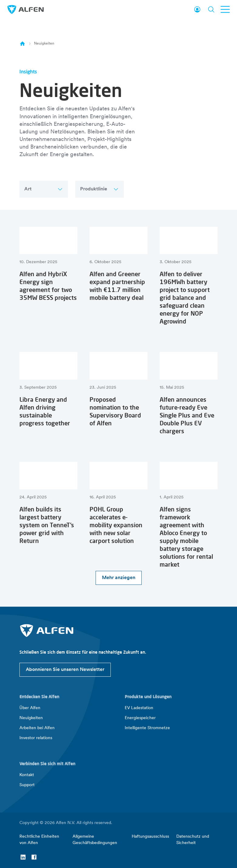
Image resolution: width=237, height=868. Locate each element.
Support (27, 785)
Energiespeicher (140, 718)
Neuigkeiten (31, 718)
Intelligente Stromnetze (147, 728)
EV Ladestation (139, 708)
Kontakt (27, 775)
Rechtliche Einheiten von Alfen (39, 840)
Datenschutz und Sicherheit (193, 840)
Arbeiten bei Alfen (37, 728)
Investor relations (36, 738)
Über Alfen (30, 708)
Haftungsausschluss (150, 837)
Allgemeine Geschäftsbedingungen (95, 840)
